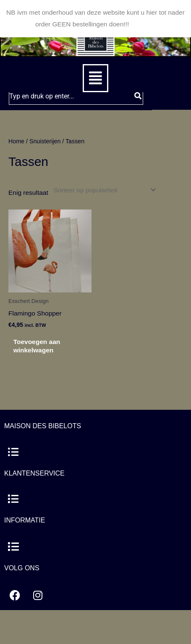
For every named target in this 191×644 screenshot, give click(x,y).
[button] (96, 78)
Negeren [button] (143, 24)
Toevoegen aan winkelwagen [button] (37, 346)
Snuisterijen (45, 141)
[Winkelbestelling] (103, 190)
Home (16, 141)
